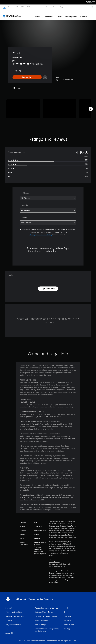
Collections (49, 14)
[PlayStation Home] (4, 7)
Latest (38, 14)
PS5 (17, 7)
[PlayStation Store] (13, 14)
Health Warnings (55, 559)
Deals (59, 14)
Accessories (39, 7)
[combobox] (48, 196)
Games (10, 7)
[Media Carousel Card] (23, 106)
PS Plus (29, 7)
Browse (83, 14)
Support (62, 7)
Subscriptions (71, 14)
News (48, 7)
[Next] (91, 106)
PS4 (22, 7)
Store (55, 7)
